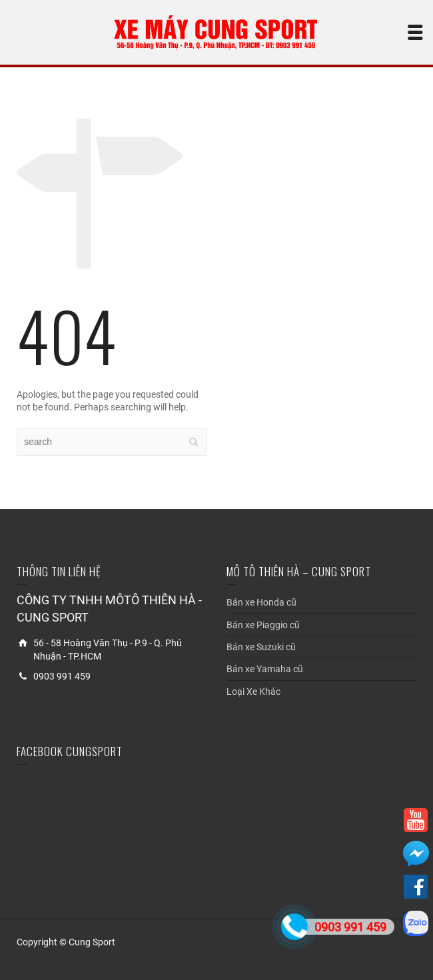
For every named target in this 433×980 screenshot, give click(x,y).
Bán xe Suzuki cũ (261, 647)
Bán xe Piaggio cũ (263, 625)
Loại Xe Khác (253, 692)
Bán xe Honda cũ (261, 602)
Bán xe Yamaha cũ (265, 669)
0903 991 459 (350, 927)
